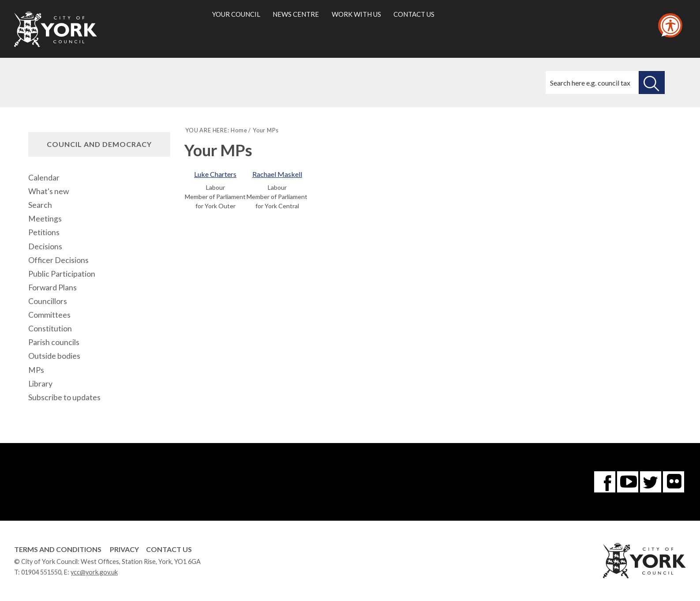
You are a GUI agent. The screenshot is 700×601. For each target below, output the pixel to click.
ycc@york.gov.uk (94, 572)
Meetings (45, 219)
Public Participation (62, 274)
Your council (236, 14)
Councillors (48, 301)
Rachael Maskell (277, 174)
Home (239, 130)
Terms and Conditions (58, 549)
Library (40, 384)
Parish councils (54, 342)
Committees (49, 315)
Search (40, 205)
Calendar (44, 178)
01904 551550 (41, 572)
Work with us (356, 14)
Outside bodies (54, 356)
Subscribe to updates (64, 397)
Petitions (44, 232)
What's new (49, 191)
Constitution (50, 329)
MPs (36, 370)
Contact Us (169, 549)
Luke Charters (215, 174)
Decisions (45, 246)
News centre (296, 14)
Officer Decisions (58, 260)
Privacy (124, 549)
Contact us (414, 14)
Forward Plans (52, 287)
